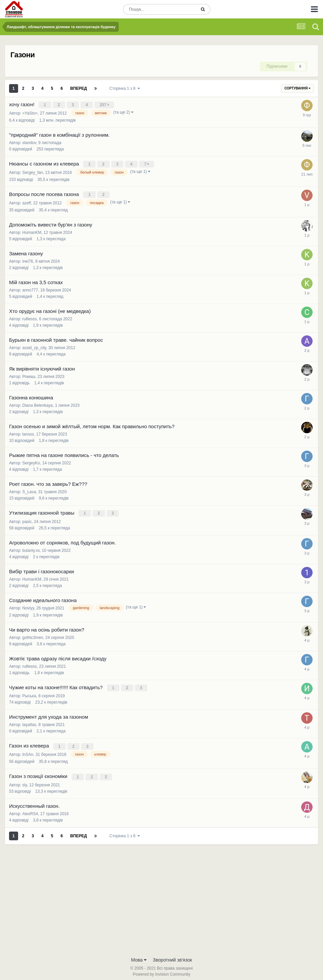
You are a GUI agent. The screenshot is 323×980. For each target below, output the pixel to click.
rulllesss (30, 317)
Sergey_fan (33, 171)
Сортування (298, 88)
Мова (139, 956)
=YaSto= (30, 113)
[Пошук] (159, 9)
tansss (28, 433)
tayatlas (29, 722)
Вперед (78, 88)
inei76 (28, 260)
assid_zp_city (34, 346)
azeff (27, 201)
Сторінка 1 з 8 (125, 88)
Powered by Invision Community (161, 970)
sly (25, 781)
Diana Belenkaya (38, 404)
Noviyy (28, 606)
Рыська (29, 693)
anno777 (30, 288)
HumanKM (32, 231)
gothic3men (33, 635)
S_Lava (29, 490)
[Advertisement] (161, 899)
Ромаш (29, 375)
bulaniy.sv (31, 548)
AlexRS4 (30, 810)
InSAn (28, 751)
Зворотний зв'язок (173, 956)
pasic (27, 519)
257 (105, 105)
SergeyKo (31, 461)
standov (29, 142)
